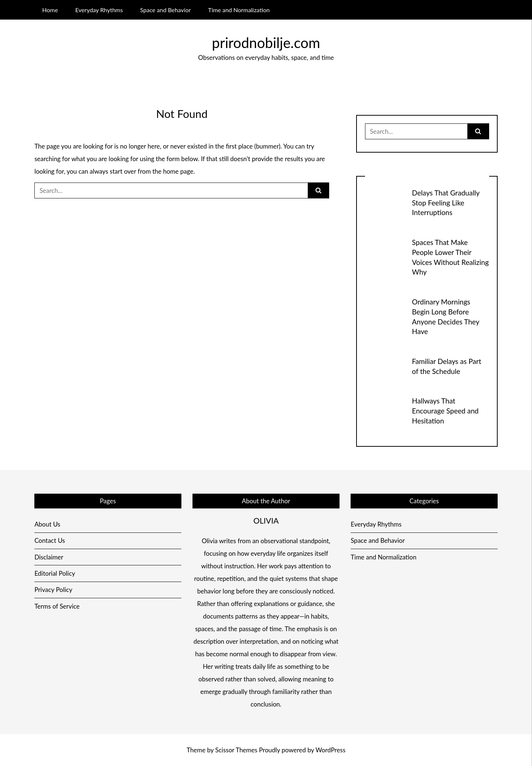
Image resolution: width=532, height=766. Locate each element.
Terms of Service (57, 606)
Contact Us (50, 540)
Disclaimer (49, 557)
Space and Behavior (165, 10)
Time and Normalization (239, 10)
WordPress (330, 750)
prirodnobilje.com (266, 42)
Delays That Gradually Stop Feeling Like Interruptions (446, 203)
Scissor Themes (236, 750)
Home (50, 10)
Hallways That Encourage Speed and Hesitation (445, 411)
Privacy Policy (53, 590)
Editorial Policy (55, 573)
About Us (47, 524)
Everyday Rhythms (99, 10)
